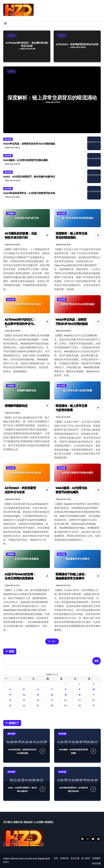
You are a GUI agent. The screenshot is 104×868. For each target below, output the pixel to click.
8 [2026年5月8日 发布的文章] (66, 689)
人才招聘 (39, 822)
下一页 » (52, 641)
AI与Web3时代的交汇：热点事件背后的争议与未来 (27, 44)
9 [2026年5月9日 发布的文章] (80, 689)
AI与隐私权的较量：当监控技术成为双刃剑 (52, 98)
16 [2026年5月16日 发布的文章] (80, 695)
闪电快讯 (64, 858)
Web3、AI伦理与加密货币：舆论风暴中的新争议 (29, 177)
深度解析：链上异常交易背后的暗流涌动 (71, 235)
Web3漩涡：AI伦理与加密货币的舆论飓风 (26, 160)
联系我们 (49, 822)
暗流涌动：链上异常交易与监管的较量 (71, 408)
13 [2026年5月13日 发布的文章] (38, 695)
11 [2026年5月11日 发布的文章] (10, 695)
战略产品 (18, 822)
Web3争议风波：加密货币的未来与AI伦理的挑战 (29, 144)
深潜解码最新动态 (16, 406)
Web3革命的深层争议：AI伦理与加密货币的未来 (29, 193)
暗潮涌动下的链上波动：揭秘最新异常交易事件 (71, 576)
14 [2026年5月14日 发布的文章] (52, 695)
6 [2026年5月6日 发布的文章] (38, 689)
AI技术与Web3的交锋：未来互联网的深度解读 (20, 576)
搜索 (10, 651)
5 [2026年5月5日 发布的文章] (24, 689)
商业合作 (28, 822)
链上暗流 (86, 858)
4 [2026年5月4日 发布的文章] (10, 689)
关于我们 (8, 822)
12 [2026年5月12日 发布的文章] (24, 695)
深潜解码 (96, 858)
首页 (56, 858)
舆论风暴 (8, 139)
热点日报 (75, 858)
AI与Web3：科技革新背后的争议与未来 (77, 44)
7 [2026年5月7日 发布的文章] (52, 689)
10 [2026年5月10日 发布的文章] (94, 689)
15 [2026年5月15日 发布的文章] (66, 695)
